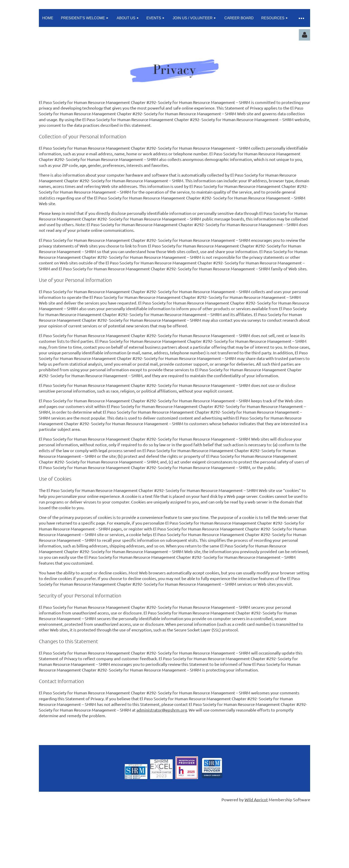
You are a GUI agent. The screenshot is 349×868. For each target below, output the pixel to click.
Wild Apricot (256, 800)
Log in (304, 35)
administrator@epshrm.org (162, 710)
